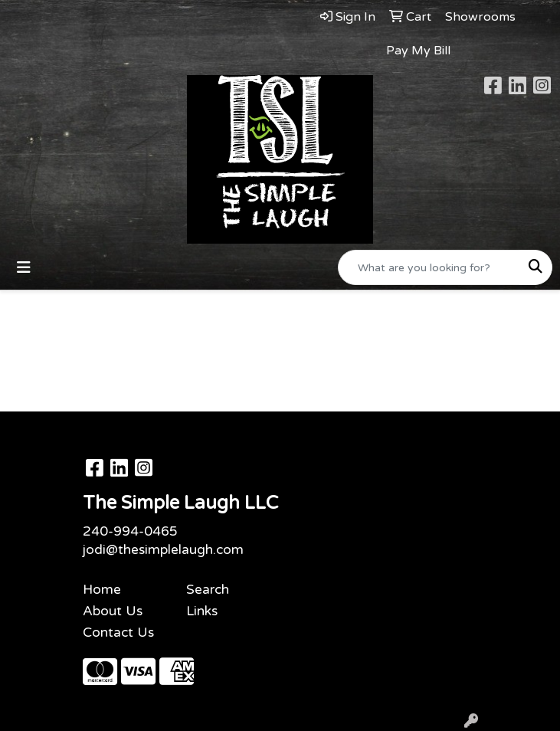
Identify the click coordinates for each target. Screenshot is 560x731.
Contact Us (118, 633)
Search (208, 590)
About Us (113, 611)
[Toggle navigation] (24, 268)
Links (202, 611)
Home (102, 590)
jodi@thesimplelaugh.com (163, 550)
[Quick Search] (429, 267)
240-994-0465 (130, 531)
